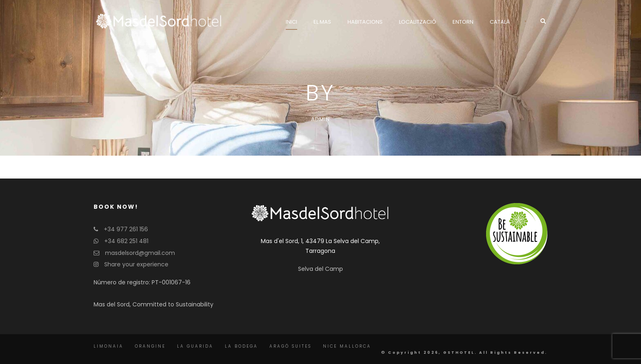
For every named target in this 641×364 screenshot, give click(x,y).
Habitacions (365, 22)
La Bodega (241, 346)
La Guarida (195, 346)
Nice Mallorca (347, 346)
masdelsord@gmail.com (134, 253)
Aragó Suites (290, 346)
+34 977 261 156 (121, 229)
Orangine (150, 346)
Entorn (463, 22)
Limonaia (109, 346)
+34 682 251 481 (121, 241)
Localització (418, 22)
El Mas (322, 22)
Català (500, 22)
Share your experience (131, 264)
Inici (291, 22)
